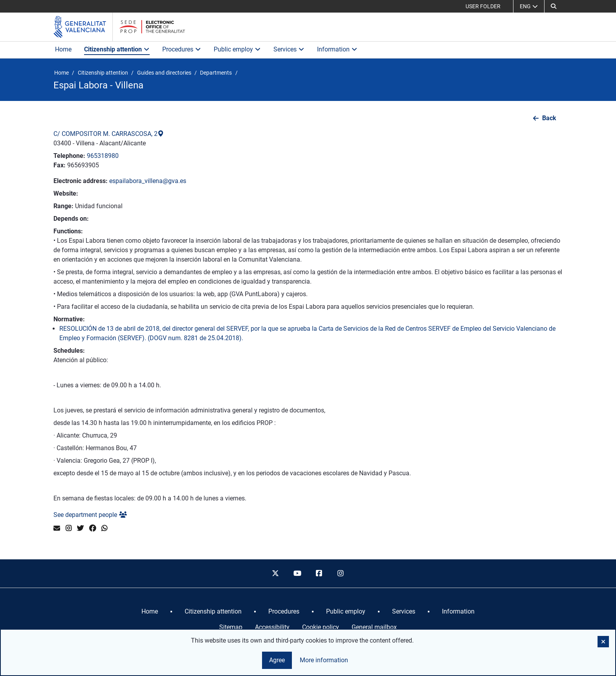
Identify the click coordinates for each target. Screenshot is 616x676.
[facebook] (319, 573)
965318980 (103, 156)
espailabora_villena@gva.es (148, 181)
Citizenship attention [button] (117, 49)
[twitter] (275, 573)
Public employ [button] (237, 49)
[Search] (554, 6)
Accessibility (272, 627)
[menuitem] (150, 612)
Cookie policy (321, 627)
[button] (603, 642)
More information (324, 660)
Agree (277, 660)
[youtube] (297, 573)
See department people (90, 515)
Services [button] (289, 49)
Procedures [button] (182, 49)
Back (549, 118)
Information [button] (337, 49)
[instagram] (341, 573)
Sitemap (231, 627)
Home (63, 49)
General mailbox (374, 627)
